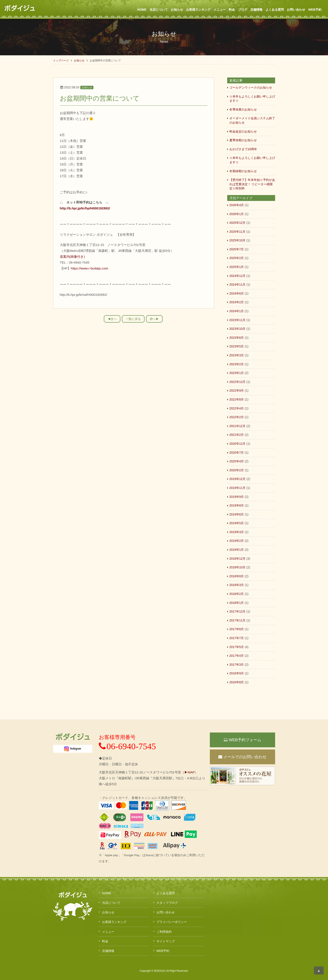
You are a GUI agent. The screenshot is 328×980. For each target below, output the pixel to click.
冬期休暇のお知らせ (243, 171)
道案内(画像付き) (72, 257)
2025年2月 (237, 258)
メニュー (220, 10)
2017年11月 (238, 620)
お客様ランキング (198, 10)
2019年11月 (238, 488)
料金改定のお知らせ (243, 131)
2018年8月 (237, 576)
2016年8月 (237, 682)
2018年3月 (237, 585)
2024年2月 (237, 302)
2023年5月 (237, 346)
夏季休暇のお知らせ (243, 140)
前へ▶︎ (154, 319)
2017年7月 (237, 638)
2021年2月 (237, 435)
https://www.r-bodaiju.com (89, 268)
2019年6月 (237, 514)
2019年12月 (238, 479)
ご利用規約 (164, 932)
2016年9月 (237, 673)
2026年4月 (237, 205)
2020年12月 (238, 444)
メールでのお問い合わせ (242, 757)
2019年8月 (237, 505)
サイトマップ (166, 941)
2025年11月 (238, 232)
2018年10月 (238, 567)
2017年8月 (237, 629)
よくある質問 (275, 10)
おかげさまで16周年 (243, 149)
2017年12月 (238, 611)
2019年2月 (237, 541)
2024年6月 (237, 293)
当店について (159, 10)
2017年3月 (237, 665)
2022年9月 (237, 391)
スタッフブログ (167, 903)
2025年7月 (237, 249)
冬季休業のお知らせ (243, 109)
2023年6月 (237, 338)
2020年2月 (237, 470)
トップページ (61, 61)
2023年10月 (238, 329)
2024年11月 (238, 285)
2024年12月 (238, 276)
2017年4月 (237, 656)
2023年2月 (237, 364)
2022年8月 (237, 399)
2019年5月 (237, 523)
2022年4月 (237, 408)
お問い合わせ (296, 10)
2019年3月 (237, 532)
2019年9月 (237, 497)
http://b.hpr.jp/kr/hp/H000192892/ (85, 208)
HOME (142, 10)
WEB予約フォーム (242, 740)
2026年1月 (237, 214)
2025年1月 (237, 267)
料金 (232, 10)
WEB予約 (315, 10)
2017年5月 (237, 647)
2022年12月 (238, 382)
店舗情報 (256, 10)
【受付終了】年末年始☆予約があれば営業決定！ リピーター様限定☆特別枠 (252, 184)
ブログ (243, 10)
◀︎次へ (112, 319)
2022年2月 (237, 417)
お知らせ (177, 10)
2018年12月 (238, 559)
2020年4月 (237, 461)
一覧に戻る (133, 319)
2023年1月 (237, 373)
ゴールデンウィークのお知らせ (251, 88)
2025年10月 (238, 240)
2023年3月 (237, 355)
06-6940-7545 (127, 746)
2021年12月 (238, 426)
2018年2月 (237, 594)
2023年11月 (238, 320)
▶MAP (190, 772)
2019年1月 (237, 550)
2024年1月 (237, 311)
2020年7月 (237, 453)
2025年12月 (238, 223)
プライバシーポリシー (172, 922)
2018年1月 (237, 603)
